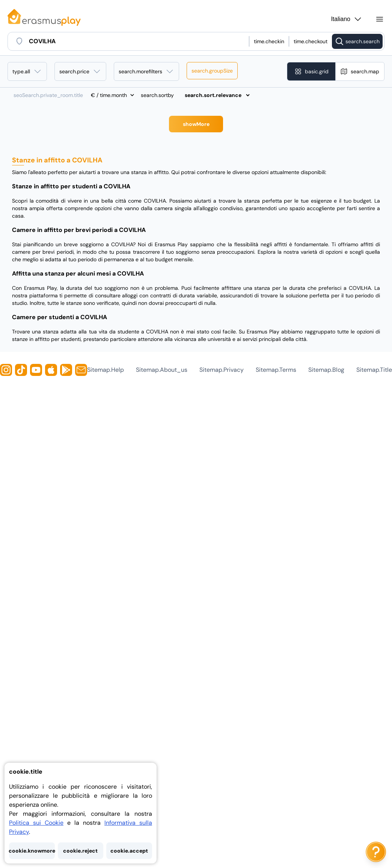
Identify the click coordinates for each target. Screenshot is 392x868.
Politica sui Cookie (36, 823)
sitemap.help (106, 370)
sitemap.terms (276, 370)
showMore (196, 124)
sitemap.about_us (162, 370)
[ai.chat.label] (376, 852)
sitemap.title (374, 370)
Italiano (347, 19)
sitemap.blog (326, 370)
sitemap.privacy (222, 370)
